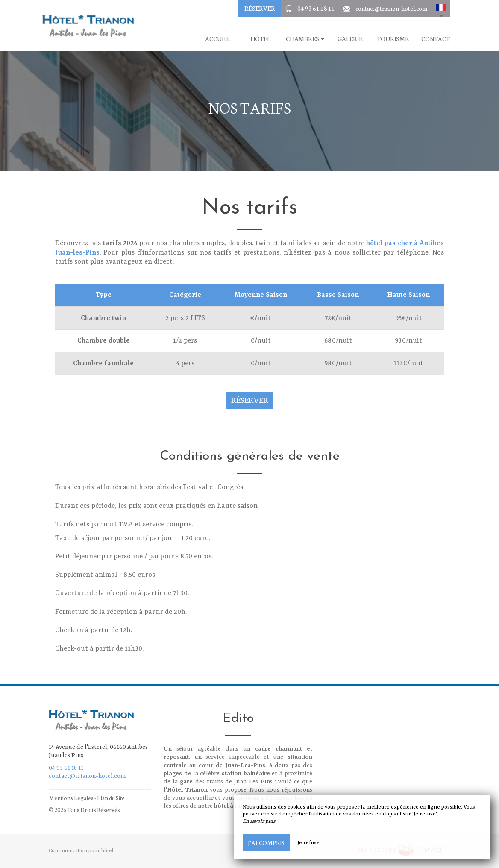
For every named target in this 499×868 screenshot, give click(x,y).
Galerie (350, 39)
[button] (441, 9)
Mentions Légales (71, 798)
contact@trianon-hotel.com (391, 8)
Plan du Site (111, 798)
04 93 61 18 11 (316, 8)
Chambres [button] (305, 39)
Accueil (218, 39)
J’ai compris (266, 842)
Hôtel (260, 39)
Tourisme (393, 39)
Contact (436, 39)
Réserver (260, 8)
